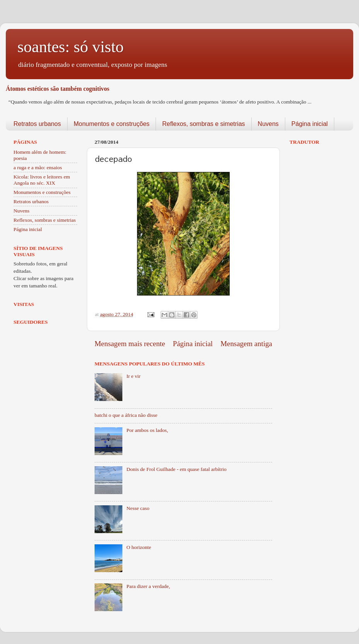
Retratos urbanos (37, 124)
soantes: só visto (70, 47)
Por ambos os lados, (147, 430)
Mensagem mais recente (130, 344)
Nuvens (268, 124)
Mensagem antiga (246, 344)
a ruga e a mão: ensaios (38, 167)
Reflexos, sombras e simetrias (203, 124)
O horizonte (139, 547)
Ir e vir (133, 376)
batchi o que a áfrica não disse (126, 415)
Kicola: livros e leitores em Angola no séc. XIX (42, 180)
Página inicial (310, 124)
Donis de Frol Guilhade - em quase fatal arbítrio (176, 469)
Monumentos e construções (112, 124)
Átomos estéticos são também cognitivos (58, 89)
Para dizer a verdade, (148, 586)
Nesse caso (138, 508)
